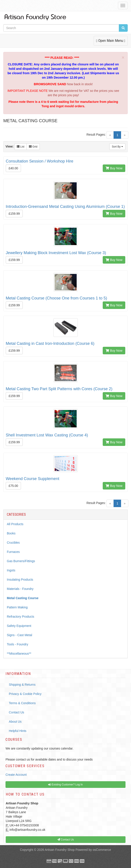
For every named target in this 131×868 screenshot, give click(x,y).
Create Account (16, 775)
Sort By (117, 147)
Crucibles (13, 543)
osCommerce (102, 850)
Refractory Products (21, 617)
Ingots (11, 570)
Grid (33, 147)
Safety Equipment (19, 626)
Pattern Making (17, 607)
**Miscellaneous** (19, 654)
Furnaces (13, 552)
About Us (15, 722)
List (21, 147)
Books (11, 533)
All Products (15, 524)
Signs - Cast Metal (19, 635)
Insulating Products (20, 580)
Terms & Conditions (22, 703)
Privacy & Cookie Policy (25, 694)
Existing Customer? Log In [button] (65, 785)
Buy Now (114, 168)
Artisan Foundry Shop (60, 850)
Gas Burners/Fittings (21, 561)
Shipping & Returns (22, 685)
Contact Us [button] (66, 840)
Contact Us (16, 712)
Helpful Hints (18, 731)
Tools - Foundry (17, 644)
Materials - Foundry (20, 589)
